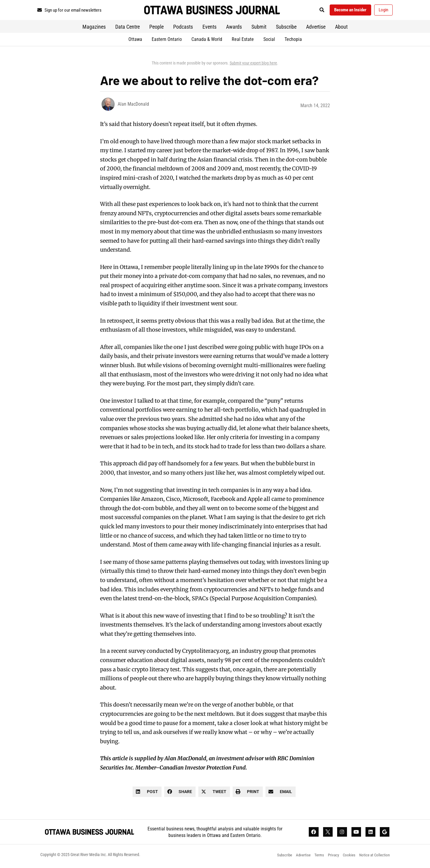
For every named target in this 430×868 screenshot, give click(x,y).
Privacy (329, 858)
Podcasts (183, 29)
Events (209, 29)
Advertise (316, 29)
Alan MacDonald (133, 106)
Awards (234, 29)
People (156, 29)
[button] (315, 11)
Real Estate (243, 41)
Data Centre (128, 29)
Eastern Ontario (167, 41)
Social (269, 41)
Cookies (346, 858)
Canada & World (207, 41)
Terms (314, 858)
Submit (259, 29)
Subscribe (286, 29)
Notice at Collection (374, 858)
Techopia (293, 41)
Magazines (94, 29)
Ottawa (135, 41)
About (341, 29)
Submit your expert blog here (253, 65)
